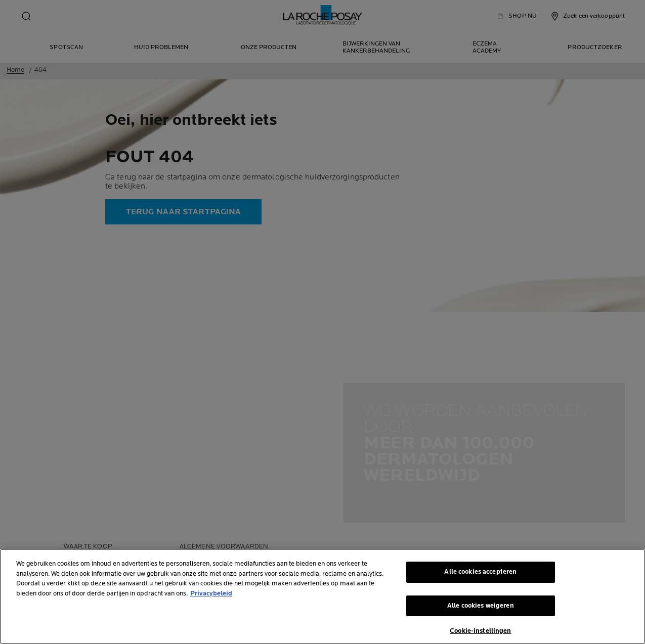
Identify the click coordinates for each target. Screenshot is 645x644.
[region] (322, 596)
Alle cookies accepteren (480, 572)
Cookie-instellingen (480, 631)
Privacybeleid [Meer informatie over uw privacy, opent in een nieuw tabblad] (211, 593)
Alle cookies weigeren (481, 606)
